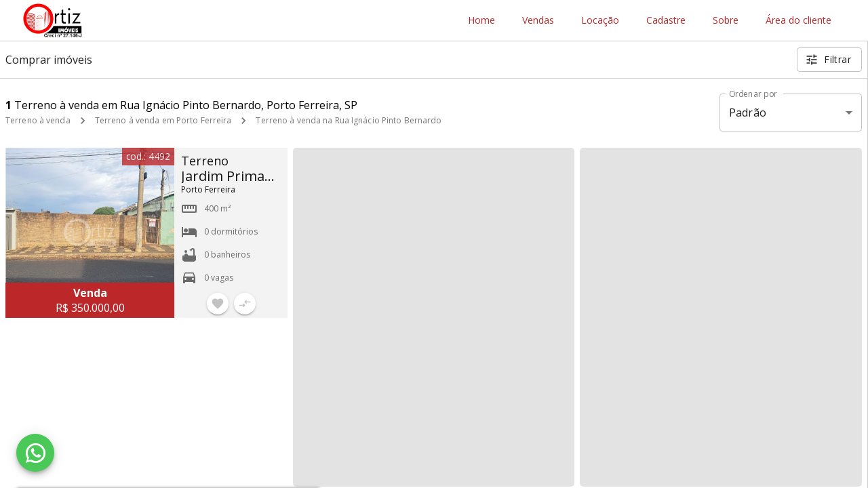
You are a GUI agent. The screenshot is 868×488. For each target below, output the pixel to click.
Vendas (538, 21)
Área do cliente (798, 21)
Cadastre (666, 21)
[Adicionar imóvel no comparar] (245, 304)
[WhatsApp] (35, 453)
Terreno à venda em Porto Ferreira (163, 120)
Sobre (726, 21)
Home (481, 21)
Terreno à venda (38, 120)
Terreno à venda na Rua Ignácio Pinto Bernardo (349, 120)
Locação (600, 21)
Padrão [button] (748, 113)
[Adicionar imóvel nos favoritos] (218, 304)
